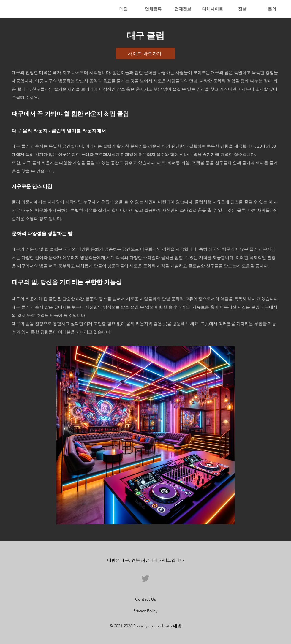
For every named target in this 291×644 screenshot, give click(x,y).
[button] (153, 9)
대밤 (177, 626)
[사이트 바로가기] (145, 53)
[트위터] (145, 579)
